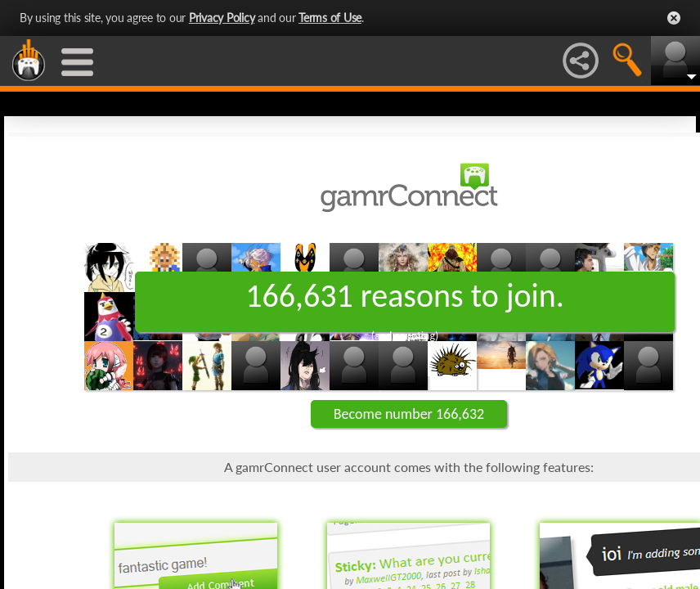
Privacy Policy (222, 18)
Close (674, 18)
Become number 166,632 (409, 414)
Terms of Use (330, 18)
